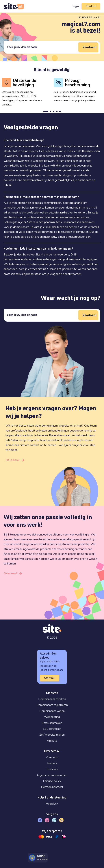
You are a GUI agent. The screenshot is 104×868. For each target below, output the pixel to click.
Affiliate (52, 741)
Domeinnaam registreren (52, 705)
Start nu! (50, 678)
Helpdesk (12, 460)
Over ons (52, 757)
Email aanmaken (52, 723)
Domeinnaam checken (52, 699)
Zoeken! (89, 47)
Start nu (91, 6)
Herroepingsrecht (52, 787)
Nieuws (52, 763)
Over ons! (10, 573)
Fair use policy (52, 781)
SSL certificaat (52, 729)
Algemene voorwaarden (52, 775)
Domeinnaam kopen (52, 711)
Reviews (52, 769)
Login (75, 6)
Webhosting (52, 717)
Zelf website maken (52, 735)
